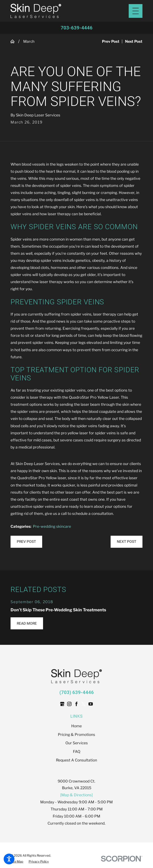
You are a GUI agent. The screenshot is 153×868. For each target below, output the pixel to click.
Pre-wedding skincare (52, 526)
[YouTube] (91, 704)
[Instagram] (69, 704)
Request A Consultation (76, 760)
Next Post (127, 542)
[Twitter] (83, 704)
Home (76, 726)
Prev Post (26, 542)
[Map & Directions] (76, 795)
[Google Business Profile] (62, 704)
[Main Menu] (136, 11)
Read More (27, 623)
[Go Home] (14, 41)
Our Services (77, 743)
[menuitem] (76, 726)
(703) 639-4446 (77, 692)
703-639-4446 (77, 28)
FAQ (77, 751)
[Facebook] (76, 704)
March (29, 41)
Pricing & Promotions (76, 735)
